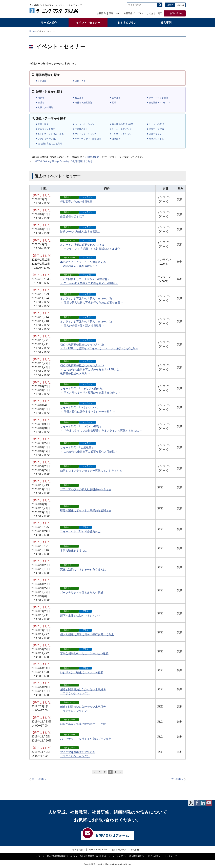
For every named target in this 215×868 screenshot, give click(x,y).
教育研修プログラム (133, 13)
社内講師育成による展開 (49, 144)
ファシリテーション (47, 139)
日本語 (170, 5)
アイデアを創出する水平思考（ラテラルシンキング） (78, 752)
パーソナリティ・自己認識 (87, 139)
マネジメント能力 (46, 129)
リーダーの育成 (156, 124)
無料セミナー (81, 81)
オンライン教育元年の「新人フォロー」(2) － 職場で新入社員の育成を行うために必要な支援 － (92, 298)
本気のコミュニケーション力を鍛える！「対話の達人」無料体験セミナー (84, 262)
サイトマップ (171, 856)
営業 (113, 103)
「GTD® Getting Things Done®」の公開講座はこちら (63, 161)
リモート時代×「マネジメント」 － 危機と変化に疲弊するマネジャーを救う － (88, 407)
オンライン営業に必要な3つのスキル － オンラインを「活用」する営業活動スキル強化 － (92, 245)
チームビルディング (121, 129)
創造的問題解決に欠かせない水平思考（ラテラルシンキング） (83, 689)
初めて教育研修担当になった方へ (62, 856)
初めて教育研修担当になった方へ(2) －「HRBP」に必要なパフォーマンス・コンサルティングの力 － (99, 344)
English (180, 5)
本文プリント (179, 31)
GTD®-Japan (92, 157)
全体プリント (166, 31)
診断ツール (115, 13)
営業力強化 (42, 124)
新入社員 (78, 98)
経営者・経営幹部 (83, 103)
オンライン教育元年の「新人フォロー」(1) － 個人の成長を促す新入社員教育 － (86, 321)
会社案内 (101, 13)
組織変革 (115, 139)
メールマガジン (120, 856)
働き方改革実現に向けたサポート (95, 856)
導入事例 (135, 850)
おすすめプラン (119, 850)
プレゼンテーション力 (85, 134)
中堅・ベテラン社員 (158, 98)
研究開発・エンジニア (159, 103)
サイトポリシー (155, 856)
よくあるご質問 (154, 13)
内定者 (40, 98)
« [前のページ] (94, 772)
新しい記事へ (39, 779)
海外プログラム (156, 139)
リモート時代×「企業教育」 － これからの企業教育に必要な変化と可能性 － (89, 447)
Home (32, 31)
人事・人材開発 (45, 107)
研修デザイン (155, 134)
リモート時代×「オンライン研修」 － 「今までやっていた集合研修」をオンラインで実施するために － (101, 426)
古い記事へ (177, 779)
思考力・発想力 (156, 129)
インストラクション (121, 134)
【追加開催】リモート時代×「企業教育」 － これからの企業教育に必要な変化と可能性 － (89, 279)
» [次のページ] (121, 772)
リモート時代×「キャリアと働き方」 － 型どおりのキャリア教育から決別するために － (90, 388)
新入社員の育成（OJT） (123, 124)
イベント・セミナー (98, 849)
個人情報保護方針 (137, 856)
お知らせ (40, 856)
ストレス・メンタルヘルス (50, 134)
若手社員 (115, 98)
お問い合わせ (176, 13)
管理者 (40, 103)
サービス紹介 (78, 850)
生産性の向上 (81, 129)
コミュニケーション (84, 124)
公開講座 (41, 81)
